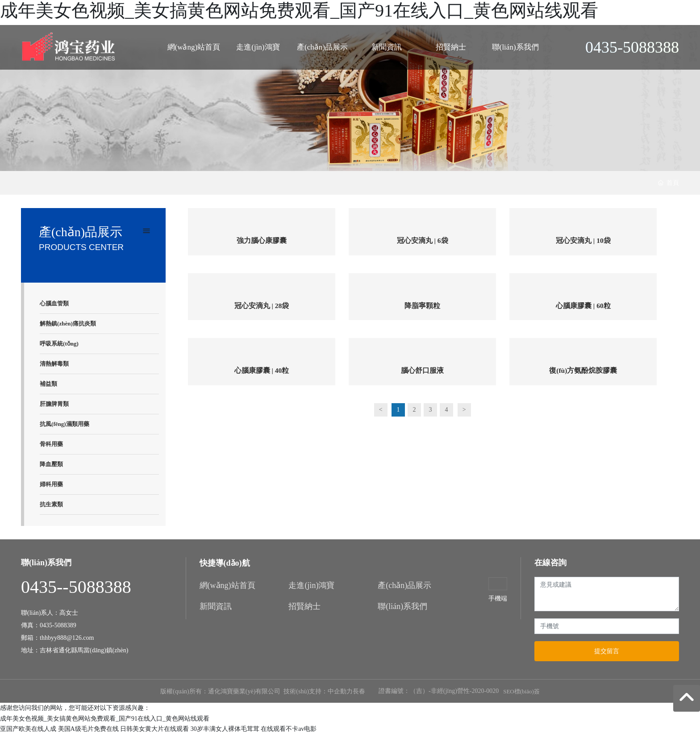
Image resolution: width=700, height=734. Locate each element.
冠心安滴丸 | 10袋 (583, 241)
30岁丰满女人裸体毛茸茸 (225, 729)
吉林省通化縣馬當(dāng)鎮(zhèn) (84, 650)
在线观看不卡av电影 (289, 729)
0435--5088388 (76, 587)
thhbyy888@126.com (68, 638)
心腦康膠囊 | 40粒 (262, 372)
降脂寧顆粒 (422, 307)
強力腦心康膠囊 (262, 241)
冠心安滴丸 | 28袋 (262, 307)
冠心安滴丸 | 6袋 (422, 241)
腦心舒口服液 (422, 372)
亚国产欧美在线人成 (28, 729)
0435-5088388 (632, 47)
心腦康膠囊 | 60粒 (583, 307)
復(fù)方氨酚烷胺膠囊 (583, 372)
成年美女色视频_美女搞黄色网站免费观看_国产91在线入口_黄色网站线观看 (299, 10)
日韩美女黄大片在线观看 (154, 729)
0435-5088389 (58, 625)
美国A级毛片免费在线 (88, 729)
